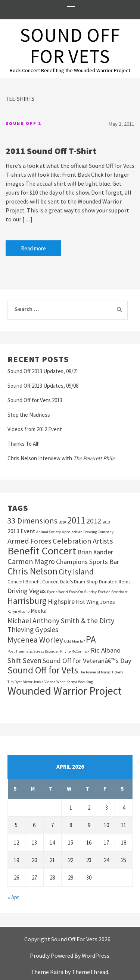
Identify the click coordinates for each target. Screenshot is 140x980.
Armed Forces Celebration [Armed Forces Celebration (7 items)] (49, 541)
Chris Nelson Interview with (61, 458)
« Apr (13, 897)
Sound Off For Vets (70, 45)
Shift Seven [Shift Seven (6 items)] (24, 660)
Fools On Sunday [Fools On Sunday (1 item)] (83, 592)
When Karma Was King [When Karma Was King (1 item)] (75, 682)
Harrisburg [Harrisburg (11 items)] (27, 601)
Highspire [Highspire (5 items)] (61, 601)
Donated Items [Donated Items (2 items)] (115, 582)
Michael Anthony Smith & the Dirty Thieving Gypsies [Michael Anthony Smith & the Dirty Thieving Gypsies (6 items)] (61, 625)
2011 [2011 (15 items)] (76, 520)
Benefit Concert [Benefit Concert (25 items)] (42, 551)
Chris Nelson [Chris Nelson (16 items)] (32, 571)
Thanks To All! (24, 444)
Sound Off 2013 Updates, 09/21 (43, 371)
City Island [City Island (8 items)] (76, 572)
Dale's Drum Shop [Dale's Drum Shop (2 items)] (79, 582)
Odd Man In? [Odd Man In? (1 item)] (74, 641)
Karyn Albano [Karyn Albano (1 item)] (18, 611)
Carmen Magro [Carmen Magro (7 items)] (31, 561)
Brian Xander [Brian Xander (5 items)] (95, 552)
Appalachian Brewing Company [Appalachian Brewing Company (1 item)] (88, 532)
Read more (33, 248)
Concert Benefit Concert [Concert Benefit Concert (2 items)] (33, 582)
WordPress (96, 955)
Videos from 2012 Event (35, 429)
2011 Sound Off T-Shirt (51, 151)
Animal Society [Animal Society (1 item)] (49, 532)
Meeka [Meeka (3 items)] (39, 611)
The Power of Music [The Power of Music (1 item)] (95, 672)
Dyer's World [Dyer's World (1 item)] (57, 592)
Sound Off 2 (23, 123)
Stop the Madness (29, 415)
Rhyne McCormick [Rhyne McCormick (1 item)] (75, 651)
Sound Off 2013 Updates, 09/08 (43, 386)
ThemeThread (90, 972)
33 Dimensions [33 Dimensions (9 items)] (32, 521)
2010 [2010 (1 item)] (62, 522)
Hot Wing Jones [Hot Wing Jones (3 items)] (95, 602)
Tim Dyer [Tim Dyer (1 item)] (15, 682)
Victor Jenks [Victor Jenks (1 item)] (33, 682)
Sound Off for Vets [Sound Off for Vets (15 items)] (43, 670)
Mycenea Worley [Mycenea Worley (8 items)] (35, 640)
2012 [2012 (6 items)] (94, 521)
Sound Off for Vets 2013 (35, 400)
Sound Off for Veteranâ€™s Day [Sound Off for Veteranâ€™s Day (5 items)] (87, 661)
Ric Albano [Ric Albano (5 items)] (106, 650)
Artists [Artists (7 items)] (103, 541)
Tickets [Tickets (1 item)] (118, 672)
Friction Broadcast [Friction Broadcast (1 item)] (113, 592)
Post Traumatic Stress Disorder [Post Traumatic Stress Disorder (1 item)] (33, 651)
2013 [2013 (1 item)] (106, 522)
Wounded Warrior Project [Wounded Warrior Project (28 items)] (65, 691)
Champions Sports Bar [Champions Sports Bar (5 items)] (88, 562)
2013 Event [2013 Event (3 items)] (21, 531)
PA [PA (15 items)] (91, 639)
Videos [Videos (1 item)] (50, 682)
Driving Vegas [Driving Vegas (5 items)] (27, 591)
